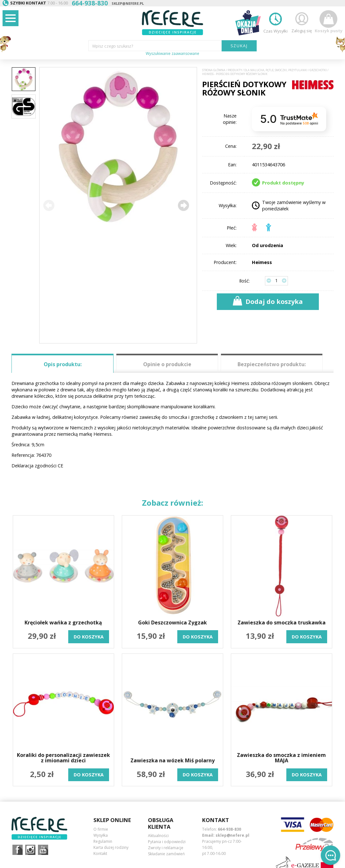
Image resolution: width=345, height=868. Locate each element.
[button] (183, 205)
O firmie (101, 829)
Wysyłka (101, 835)
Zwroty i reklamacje (166, 848)
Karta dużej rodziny (111, 847)
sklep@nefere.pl (128, 3)
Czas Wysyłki (275, 22)
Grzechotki (318, 70)
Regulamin (103, 841)
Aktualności (158, 836)
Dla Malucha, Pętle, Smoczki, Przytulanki (276, 70)
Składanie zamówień (166, 854)
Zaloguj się (302, 22)
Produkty (235, 70)
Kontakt (100, 853)
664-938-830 (229, 829)
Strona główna (214, 70)
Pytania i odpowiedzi (167, 842)
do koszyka (89, 637)
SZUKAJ (239, 46)
